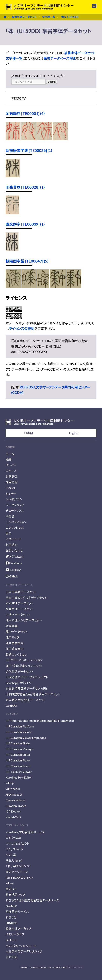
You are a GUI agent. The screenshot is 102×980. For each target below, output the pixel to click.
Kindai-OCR (13, 817)
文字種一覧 (49, 17)
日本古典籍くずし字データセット (26, 598)
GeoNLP (11, 906)
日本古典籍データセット (21, 592)
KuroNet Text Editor (19, 777)
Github (12, 576)
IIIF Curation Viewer (19, 732)
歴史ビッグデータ (17, 872)
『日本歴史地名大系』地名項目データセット (33, 694)
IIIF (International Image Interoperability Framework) (40, 721)
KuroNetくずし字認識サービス (25, 832)
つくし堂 (11, 855)
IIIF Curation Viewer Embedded (26, 738)
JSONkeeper (14, 794)
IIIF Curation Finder (18, 743)
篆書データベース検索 (60, 58)
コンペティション (16, 522)
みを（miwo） (14, 838)
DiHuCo (11, 940)
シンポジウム (14, 499)
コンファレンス (15, 528)
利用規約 (12, 545)
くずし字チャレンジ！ (18, 866)
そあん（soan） (14, 861)
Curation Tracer (16, 806)
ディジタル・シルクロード (21, 946)
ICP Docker (13, 811)
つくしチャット (14, 849)
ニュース (11, 471)
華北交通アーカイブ (18, 929)
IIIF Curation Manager (20, 749)
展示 (9, 533)
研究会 (10, 516)
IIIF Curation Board (18, 766)
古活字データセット (18, 615)
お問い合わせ (14, 550)
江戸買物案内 (15, 643)
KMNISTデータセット (19, 603)
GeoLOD (11, 705)
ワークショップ (15, 505)
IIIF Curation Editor (18, 754)
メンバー (11, 465)
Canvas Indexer (15, 800)
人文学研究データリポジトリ (24, 951)
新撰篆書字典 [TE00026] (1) (29, 150)
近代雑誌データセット (19, 671)
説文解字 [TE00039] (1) (25, 224)
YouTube (13, 570)
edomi (10, 883)
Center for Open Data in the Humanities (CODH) (40, 967)
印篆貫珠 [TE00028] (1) (25, 187)
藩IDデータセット (17, 632)
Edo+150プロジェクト (20, 878)
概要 (9, 459)
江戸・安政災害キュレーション (24, 666)
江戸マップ (12, 637)
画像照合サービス (17, 912)
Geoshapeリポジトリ (18, 683)
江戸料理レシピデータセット (24, 620)
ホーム (10, 454)
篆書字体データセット (24, 17)
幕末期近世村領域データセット (25, 700)
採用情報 (12, 482)
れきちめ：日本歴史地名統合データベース (32, 900)
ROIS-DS (67, 967)
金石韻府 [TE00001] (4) (25, 113)
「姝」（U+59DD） (70, 17)
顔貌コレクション (16, 654)
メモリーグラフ (15, 934)
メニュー (94, 6)
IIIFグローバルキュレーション (24, 660)
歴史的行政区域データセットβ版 (26, 688)
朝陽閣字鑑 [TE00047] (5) (27, 261)
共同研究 (12, 477)
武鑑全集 (12, 626)
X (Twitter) (15, 556)
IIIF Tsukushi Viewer (19, 772)
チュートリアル (15, 511)
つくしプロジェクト (17, 843)
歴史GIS (11, 889)
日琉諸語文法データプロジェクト (27, 677)
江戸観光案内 (15, 649)
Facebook (14, 563)
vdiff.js (10, 783)
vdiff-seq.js (13, 789)
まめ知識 (11, 957)
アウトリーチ (14, 539)
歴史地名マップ (15, 894)
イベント (11, 488)
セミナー (11, 494)
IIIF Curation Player (18, 760)
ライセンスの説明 (22, 328)
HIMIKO (11, 923)
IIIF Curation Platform (20, 726)
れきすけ (11, 917)
